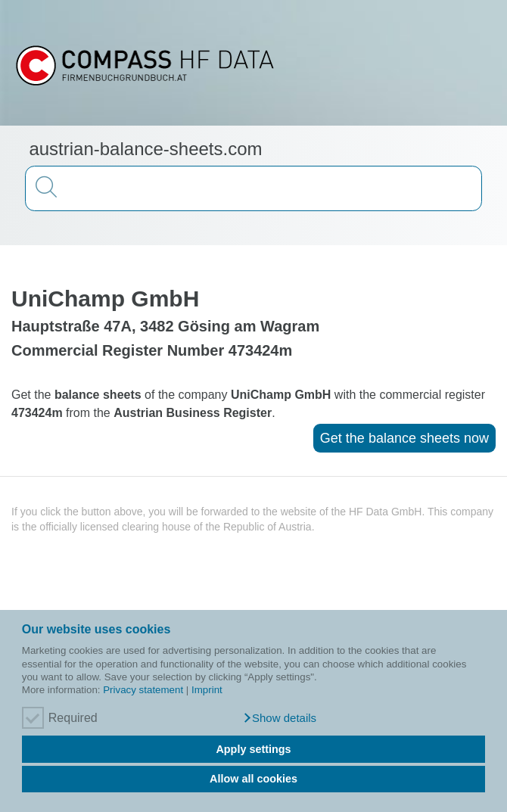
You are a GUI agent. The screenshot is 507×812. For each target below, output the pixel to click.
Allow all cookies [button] (253, 779)
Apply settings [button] (253, 749)
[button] (280, 718)
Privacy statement (143, 690)
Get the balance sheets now (404, 438)
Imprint (207, 690)
